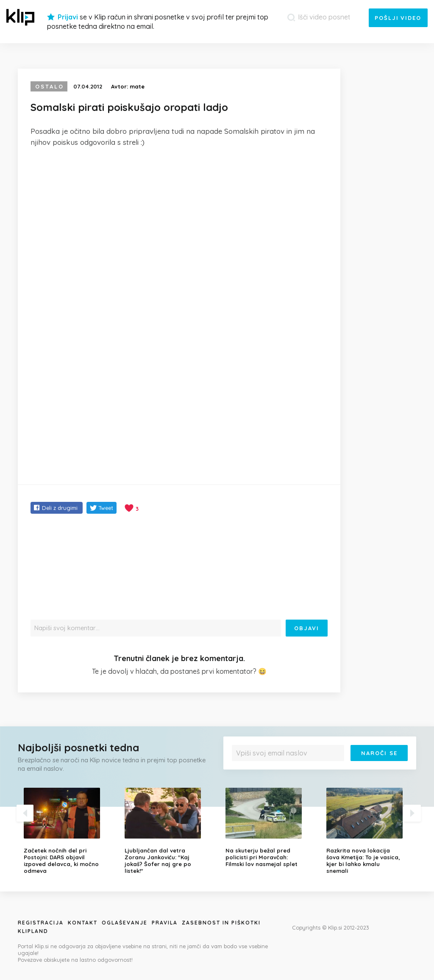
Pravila (165, 923)
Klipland (33, 931)
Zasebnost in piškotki (221, 923)
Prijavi (68, 17)
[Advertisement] (179, 218)
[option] (68, 831)
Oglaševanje (125, 923)
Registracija (41, 923)
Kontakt (83, 923)
